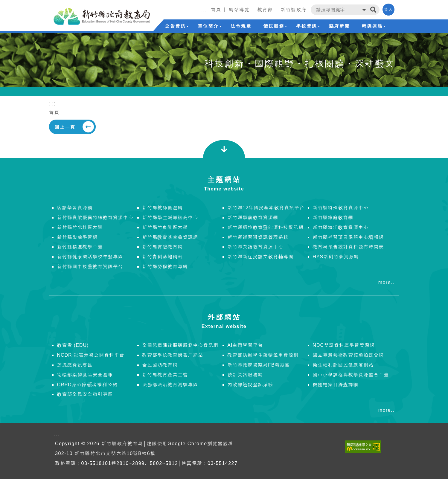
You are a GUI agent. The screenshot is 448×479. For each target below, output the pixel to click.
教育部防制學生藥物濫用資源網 (263, 355)
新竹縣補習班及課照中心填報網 (348, 237)
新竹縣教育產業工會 (165, 375)
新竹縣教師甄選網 (162, 208)
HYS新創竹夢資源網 (336, 257)
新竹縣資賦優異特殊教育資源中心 (95, 218)
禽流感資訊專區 (75, 365)
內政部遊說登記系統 (250, 385)
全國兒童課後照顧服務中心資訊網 (180, 345)
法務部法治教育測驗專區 (170, 385)
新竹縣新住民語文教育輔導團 (260, 257)
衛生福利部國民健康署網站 (343, 365)
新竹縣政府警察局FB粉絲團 (259, 365)
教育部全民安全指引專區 (85, 394)
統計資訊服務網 (245, 375)
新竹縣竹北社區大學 (80, 227)
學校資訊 (308, 26)
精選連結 (374, 26)
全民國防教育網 (160, 365)
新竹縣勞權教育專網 (165, 267)
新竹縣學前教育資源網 (253, 218)
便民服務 (275, 26)
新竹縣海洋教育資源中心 (340, 227)
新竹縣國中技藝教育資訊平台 (90, 267)
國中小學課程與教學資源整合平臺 (351, 375)
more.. (386, 282)
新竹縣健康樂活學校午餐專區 (90, 257)
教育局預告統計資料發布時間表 (348, 247)
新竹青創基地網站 (162, 257)
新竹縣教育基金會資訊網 (170, 237)
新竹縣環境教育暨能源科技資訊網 (265, 227)
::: (204, 10)
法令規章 (241, 26)
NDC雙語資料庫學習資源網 (344, 345)
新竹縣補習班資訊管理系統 (258, 237)
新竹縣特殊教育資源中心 (340, 208)
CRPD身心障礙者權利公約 (87, 385)
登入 (388, 10)
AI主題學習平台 (245, 345)
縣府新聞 (339, 26)
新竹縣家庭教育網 (333, 218)
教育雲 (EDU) (73, 345)
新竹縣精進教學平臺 (80, 247)
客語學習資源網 (75, 208)
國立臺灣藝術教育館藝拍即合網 (348, 355)
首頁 (54, 113)
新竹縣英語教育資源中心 (255, 247)
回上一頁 (65, 127)
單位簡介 (210, 26)
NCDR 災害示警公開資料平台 (91, 355)
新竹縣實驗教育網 (162, 247)
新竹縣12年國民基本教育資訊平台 (266, 208)
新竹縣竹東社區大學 (165, 227)
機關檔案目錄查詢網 (335, 385)
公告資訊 (177, 26)
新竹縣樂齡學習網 (77, 237)
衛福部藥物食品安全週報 (85, 375)
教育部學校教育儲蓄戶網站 (173, 355)
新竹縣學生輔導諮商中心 (170, 218)
